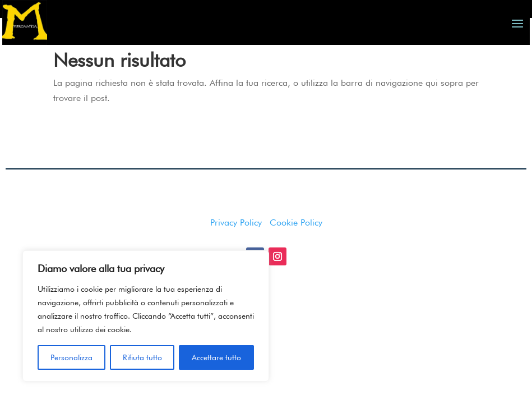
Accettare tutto (216, 357)
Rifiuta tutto (142, 357)
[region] (146, 316)
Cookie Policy (296, 249)
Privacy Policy (236, 249)
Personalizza (71, 357)
